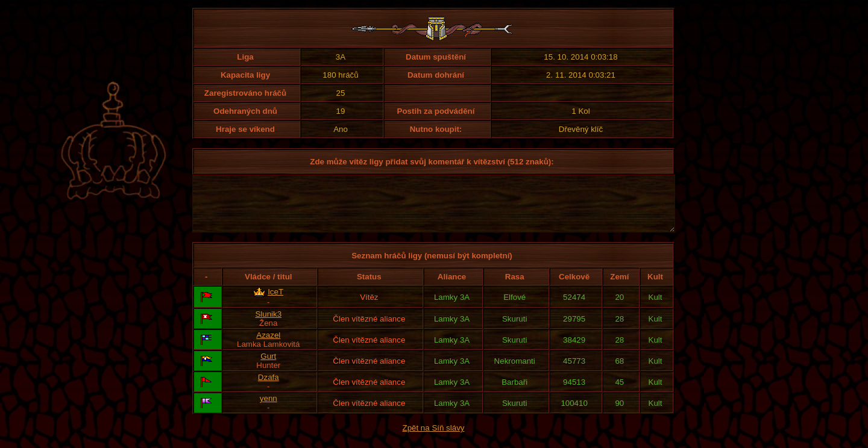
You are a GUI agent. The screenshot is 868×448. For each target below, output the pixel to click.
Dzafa (269, 388)
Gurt (268, 367)
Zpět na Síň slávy (434, 439)
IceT (275, 303)
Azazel (268, 346)
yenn (269, 409)
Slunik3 (268, 325)
